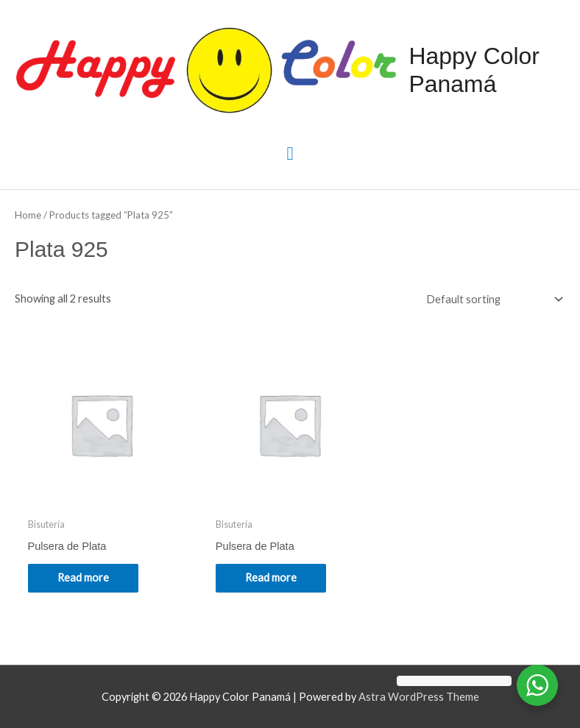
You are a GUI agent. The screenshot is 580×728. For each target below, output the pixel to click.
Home (28, 215)
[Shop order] (491, 299)
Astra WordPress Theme (419, 697)
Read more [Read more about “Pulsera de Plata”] (83, 577)
